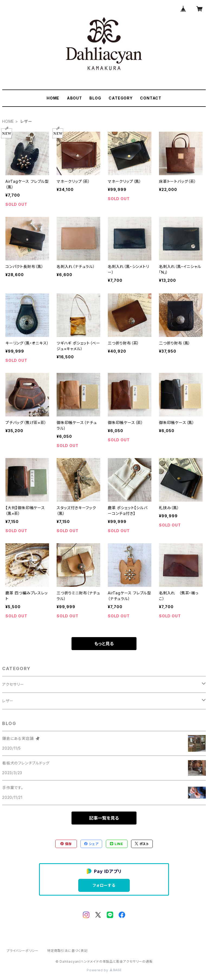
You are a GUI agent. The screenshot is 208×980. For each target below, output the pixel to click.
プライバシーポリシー (22, 951)
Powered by (104, 970)
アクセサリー (13, 684)
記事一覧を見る (104, 818)
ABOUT (74, 98)
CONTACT (151, 98)
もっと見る (104, 644)
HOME (53, 98)
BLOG (95, 98)
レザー (8, 701)
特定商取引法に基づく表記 (67, 951)
